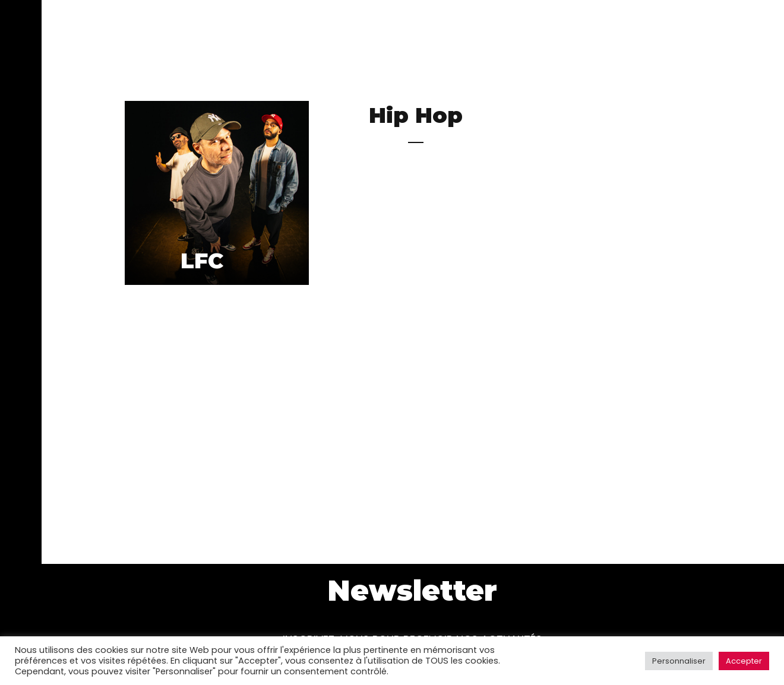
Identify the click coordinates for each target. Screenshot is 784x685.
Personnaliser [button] (679, 661)
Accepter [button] (744, 661)
